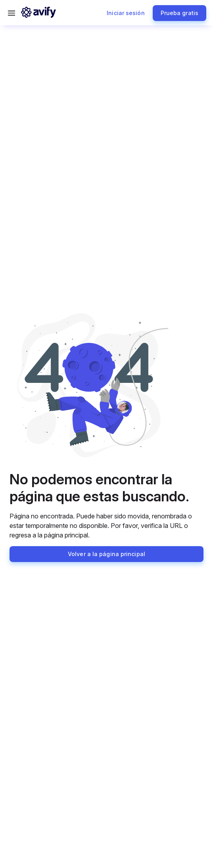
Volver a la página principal (106, 554)
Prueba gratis (179, 13)
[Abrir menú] (12, 13)
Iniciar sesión (126, 13)
